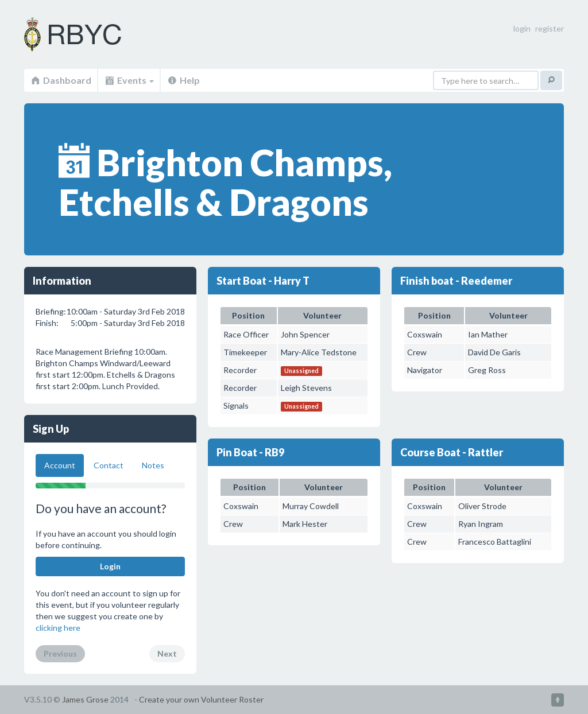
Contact (109, 465)
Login (110, 566)
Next (167, 653)
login (522, 28)
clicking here (58, 628)
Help (183, 80)
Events (129, 80)
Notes (153, 465)
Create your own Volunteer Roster (201, 699)
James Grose (85, 699)
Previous (60, 653)
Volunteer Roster (87, 34)
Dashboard (61, 80)
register (550, 28)
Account (60, 465)
